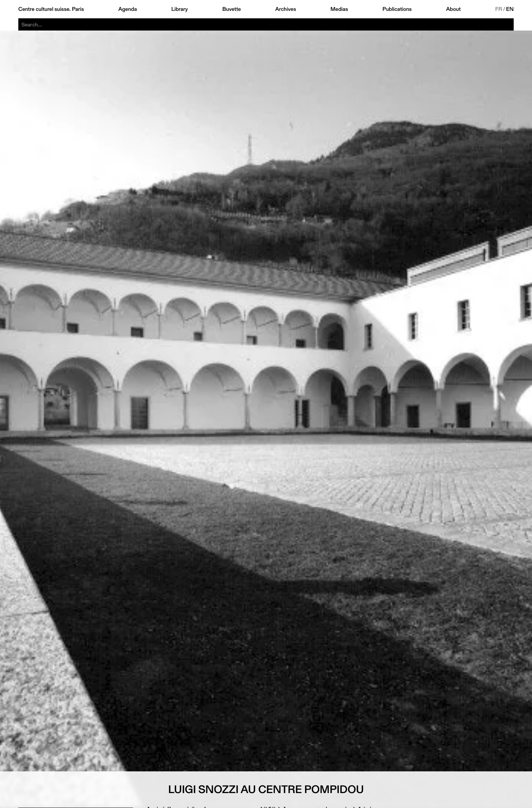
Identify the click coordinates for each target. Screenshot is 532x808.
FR (499, 9)
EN (510, 9)
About (453, 9)
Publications (397, 9)
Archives (286, 9)
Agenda (128, 9)
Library (180, 9)
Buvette (232, 9)
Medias (339, 9)
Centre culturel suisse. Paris (51, 9)
